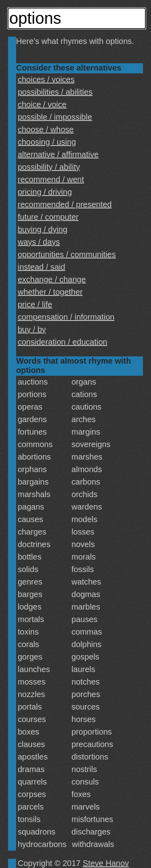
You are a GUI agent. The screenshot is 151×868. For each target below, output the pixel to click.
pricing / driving (45, 192)
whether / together (50, 292)
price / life (35, 304)
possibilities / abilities (55, 92)
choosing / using (47, 142)
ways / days (39, 242)
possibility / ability (49, 167)
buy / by (32, 329)
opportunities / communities (67, 254)
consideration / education (62, 342)
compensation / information (66, 317)
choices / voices (46, 79)
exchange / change (52, 279)
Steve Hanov (106, 863)
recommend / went (51, 179)
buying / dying (42, 229)
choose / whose (46, 129)
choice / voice (42, 104)
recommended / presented (65, 204)
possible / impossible (55, 117)
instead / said (41, 267)
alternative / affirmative (58, 154)
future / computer (48, 217)
